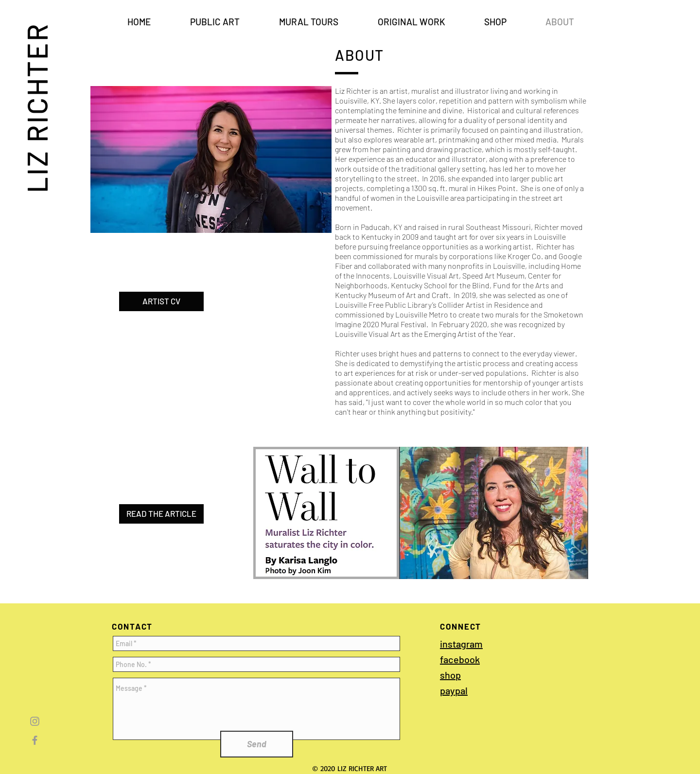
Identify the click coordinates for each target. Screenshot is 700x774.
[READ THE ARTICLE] (161, 514)
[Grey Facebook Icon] (35, 740)
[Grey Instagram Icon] (35, 721)
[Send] (257, 744)
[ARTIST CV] (161, 301)
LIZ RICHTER (36, 107)
